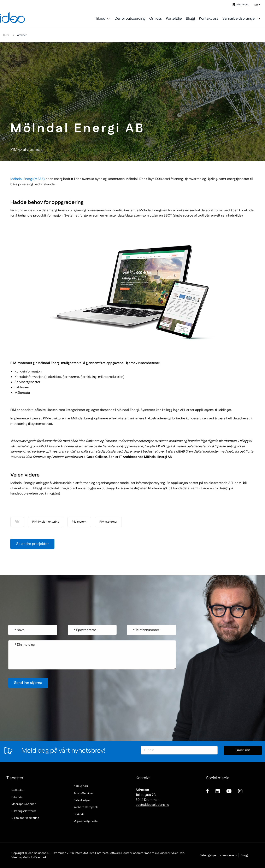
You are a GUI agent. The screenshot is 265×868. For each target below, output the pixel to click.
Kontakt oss (209, 19)
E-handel (17, 797)
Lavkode (79, 814)
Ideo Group (243, 5)
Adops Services (83, 793)
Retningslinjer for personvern (209, 855)
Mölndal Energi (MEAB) (28, 179)
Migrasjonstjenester (86, 821)
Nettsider (17, 790)
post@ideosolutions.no (152, 805)
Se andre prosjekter (32, 544)
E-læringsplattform (24, 811)
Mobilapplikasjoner (23, 804)
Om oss (155, 19)
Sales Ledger (82, 800)
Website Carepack (86, 807)
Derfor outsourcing (130, 19)
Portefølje (174, 19)
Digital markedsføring (25, 818)
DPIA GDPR (81, 787)
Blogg (190, 19)
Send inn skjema (243, 751)
